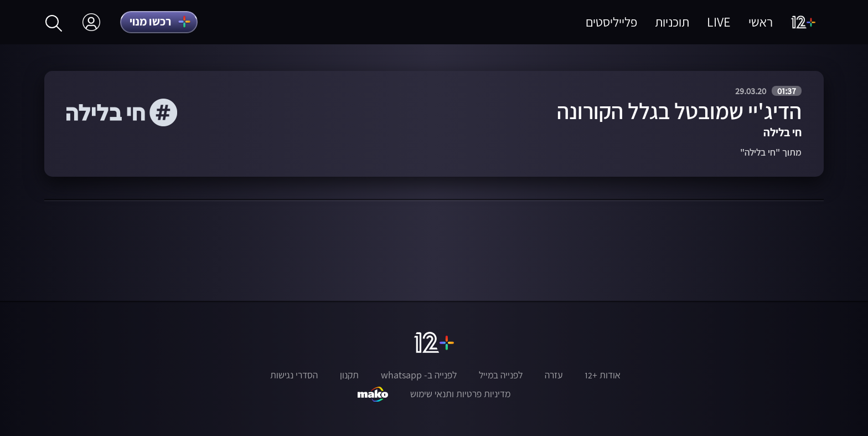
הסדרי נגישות (294, 375)
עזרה (554, 375)
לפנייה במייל (501, 375)
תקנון (349, 375)
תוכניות (672, 22)
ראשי (761, 22)
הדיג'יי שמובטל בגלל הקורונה (679, 111)
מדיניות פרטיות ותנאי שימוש (460, 394)
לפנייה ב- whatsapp (419, 375)
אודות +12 (603, 375)
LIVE (719, 22)
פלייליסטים (611, 22)
